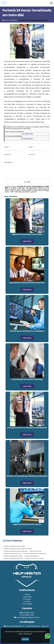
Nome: (7, 147)
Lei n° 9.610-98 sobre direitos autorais (23, 192)
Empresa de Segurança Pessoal (13, 559)
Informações (27, 604)
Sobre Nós (27, 597)
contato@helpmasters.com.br (28, 617)
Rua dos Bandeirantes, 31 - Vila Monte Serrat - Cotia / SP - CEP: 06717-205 (28, 627)
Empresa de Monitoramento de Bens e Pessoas (18, 549)
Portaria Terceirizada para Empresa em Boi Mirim (27, 476)
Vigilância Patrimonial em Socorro (27, 524)
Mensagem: (9, 162)
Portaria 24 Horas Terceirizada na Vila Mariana (27, 428)
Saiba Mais (27, 241)
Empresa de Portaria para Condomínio (35, 554)
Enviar (27, 182)
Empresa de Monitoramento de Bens (15, 546)
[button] (51, 3)
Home (28, 594)
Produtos (28, 599)
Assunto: (32, 155)
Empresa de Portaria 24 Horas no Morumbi (27, 283)
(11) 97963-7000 (27, 134)
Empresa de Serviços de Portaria (34, 559)
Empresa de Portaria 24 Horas (13, 554)
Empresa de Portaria (35, 551)
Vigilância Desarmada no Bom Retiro (27, 234)
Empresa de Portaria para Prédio (13, 556)
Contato (27, 602)
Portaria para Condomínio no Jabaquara (27, 331)
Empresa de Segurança (32, 556)
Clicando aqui (27, 139)
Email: (31, 147)
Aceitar (25, 639)
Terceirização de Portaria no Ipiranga (27, 379)
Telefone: (8, 155)
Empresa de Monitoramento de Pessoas (16, 551)
